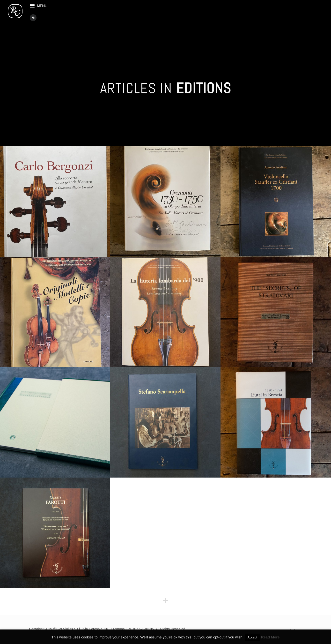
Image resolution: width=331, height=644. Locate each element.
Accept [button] (252, 637)
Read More (270, 637)
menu (60, 14)
